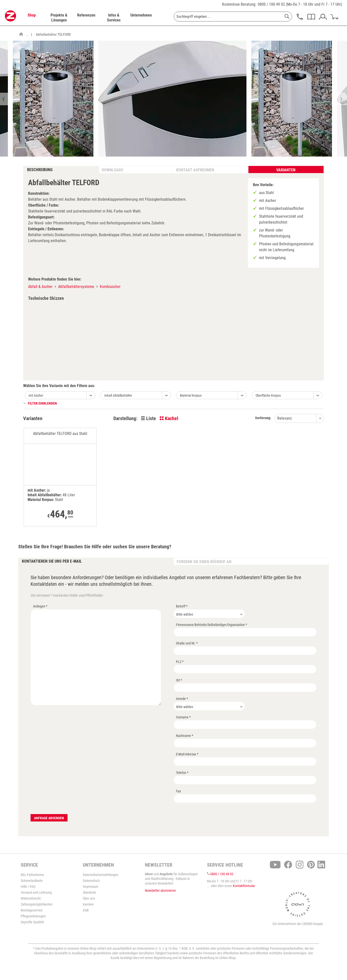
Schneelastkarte (32, 881)
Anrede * (182, 699)
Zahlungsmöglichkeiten (37, 904)
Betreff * (182, 606)
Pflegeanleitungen (33, 916)
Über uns (89, 898)
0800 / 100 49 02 (271, 4)
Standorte (89, 892)
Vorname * (183, 717)
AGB (86, 910)
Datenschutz (91, 881)
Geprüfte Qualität (32, 922)
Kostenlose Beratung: (239, 4)
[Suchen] (287, 17)
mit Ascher (36, 395)
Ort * (179, 680)
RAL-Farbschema (32, 875)
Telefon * (182, 773)
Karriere (88, 904)
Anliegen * (40, 606)
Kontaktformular (244, 886)
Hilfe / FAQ (28, 887)
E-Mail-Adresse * (187, 754)
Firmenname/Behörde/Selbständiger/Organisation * (211, 625)
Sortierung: (263, 418)
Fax (178, 791)
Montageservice (32, 910)
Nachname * (185, 736)
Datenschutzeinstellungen (101, 875)
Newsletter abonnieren (160, 891)
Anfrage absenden (49, 818)
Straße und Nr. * (187, 643)
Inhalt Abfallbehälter (118, 395)
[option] (53, 99)
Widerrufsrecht (31, 898)
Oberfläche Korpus (268, 395)
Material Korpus (191, 395)
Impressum (91, 887)
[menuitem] (32, 18)
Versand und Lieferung (36, 892)
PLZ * (180, 662)
